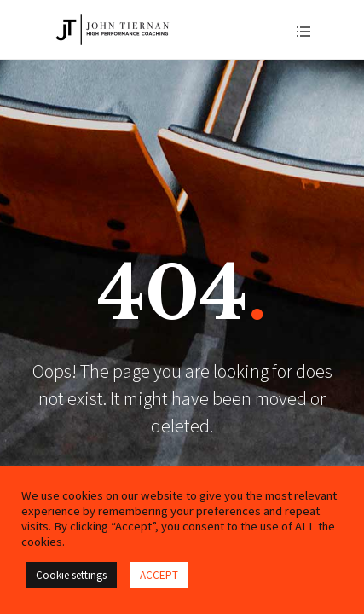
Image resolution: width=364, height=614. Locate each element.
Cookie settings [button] (71, 575)
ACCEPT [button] (159, 575)
